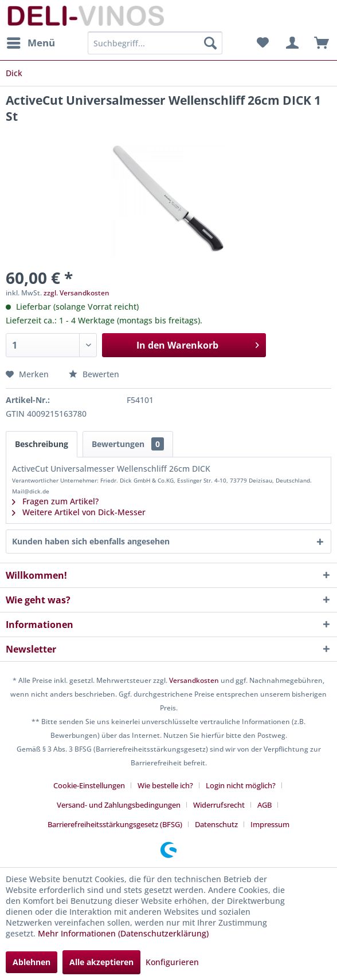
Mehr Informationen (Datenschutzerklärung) (123, 933)
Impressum (270, 824)
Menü (31, 42)
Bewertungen (128, 444)
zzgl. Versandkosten (77, 293)
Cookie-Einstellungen (89, 785)
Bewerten (94, 374)
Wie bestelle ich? (165, 785)
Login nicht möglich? (241, 785)
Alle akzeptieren (101, 962)
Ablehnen (32, 962)
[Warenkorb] (319, 43)
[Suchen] (210, 43)
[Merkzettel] (262, 43)
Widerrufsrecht (219, 805)
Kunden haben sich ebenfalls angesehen (91, 541)
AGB (264, 805)
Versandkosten (194, 680)
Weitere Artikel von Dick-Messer (79, 512)
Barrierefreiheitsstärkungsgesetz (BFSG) (115, 824)
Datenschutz (216, 824)
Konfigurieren (172, 962)
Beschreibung (42, 444)
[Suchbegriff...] (155, 43)
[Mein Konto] (291, 43)
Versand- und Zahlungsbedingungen (119, 805)
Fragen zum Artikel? (55, 501)
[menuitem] (30, 43)
